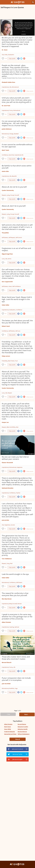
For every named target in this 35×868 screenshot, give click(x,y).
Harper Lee (5, 422)
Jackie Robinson (7, 129)
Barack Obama (22, 724)
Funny (11, 110)
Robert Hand (6, 326)
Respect (4, 195)
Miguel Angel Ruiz (7, 254)
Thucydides (5, 233)
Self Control (19, 237)
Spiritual (17, 627)
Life (3, 55)
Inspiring (12, 627)
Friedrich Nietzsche (9, 732)
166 (6, 114)
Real (11, 563)
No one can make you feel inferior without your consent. (15, 458)
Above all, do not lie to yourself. (14, 187)
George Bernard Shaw (10, 734)
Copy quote (12, 58)
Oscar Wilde (8, 729)
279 (6, 138)
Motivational (15, 87)
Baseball (16, 134)
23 (5, 199)
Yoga (16, 688)
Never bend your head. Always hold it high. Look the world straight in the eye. (17, 299)
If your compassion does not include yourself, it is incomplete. (16, 679)
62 (5, 607)
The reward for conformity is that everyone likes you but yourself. (15, 594)
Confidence (5, 155)
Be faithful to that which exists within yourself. (17, 167)
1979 (6, 58)
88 (5, 241)
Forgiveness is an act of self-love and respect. (16, 249)
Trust (16, 361)
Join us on (18, 749)
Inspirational (5, 87)
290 (6, 91)
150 (6, 397)
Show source (30, 91)
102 (6, 159)
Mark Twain (5, 150)
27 (5, 586)
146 (6, 692)
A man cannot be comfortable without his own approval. (17, 146)
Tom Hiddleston (7, 559)
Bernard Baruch (7, 662)
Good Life (11, 155)
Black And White (11, 427)
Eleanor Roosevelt (7, 463)
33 (5, 497)
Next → (27, 714)
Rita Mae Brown (7, 599)
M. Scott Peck (6, 106)
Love (3, 259)
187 (6, 314)
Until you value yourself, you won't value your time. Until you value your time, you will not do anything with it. (17, 100)
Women (20, 604)
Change (11, 134)
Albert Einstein (6, 622)
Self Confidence (16, 286)
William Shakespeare (24, 734)
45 (5, 180)
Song (8, 563)
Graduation (11, 55)
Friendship (5, 361)
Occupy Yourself (15, 195)
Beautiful (14, 176)
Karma (9, 259)
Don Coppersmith (7, 282)
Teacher (18, 493)
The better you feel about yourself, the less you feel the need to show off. (17, 322)
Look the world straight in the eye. (15, 574)
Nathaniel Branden (8, 488)
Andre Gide (5, 171)
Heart (10, 286)
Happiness (20, 467)
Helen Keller (6, 305)
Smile (6, 55)
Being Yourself (13, 604)
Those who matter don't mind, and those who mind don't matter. (16, 658)
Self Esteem (5, 237)
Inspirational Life (19, 155)
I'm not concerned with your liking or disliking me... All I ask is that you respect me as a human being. (16, 123)
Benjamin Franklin (23, 727)
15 (5, 365)
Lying (8, 195)
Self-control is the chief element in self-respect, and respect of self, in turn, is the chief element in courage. (17, 227)
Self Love (18, 331)
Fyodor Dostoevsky (8, 190)
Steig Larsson (6, 356)
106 (6, 567)
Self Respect (12, 237)
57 (5, 218)
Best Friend (11, 361)
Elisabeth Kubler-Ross (8, 82)
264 (6, 671)
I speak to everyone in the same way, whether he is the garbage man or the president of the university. (17, 617)
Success (13, 525)
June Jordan (5, 520)
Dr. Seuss (5, 50)
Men (17, 427)
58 (5, 335)
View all (17, 739)
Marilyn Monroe (22, 732)
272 (6, 471)
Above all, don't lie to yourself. (14, 206)
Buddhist (12, 688)
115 (6, 631)
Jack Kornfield (6, 684)
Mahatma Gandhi (23, 729)
